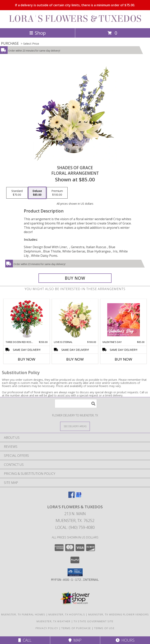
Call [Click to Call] (25, 640)
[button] (75, 572)
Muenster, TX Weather (53, 621)
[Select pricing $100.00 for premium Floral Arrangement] (57, 193)
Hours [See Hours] (125, 640)
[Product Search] (76, 404)
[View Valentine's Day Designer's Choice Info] (124, 320)
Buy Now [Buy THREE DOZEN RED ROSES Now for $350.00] (27, 359)
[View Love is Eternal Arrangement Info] (75, 320)
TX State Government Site (93, 621)
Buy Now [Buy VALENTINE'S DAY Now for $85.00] (123, 359)
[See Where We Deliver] (75, 426)
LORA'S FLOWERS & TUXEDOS (75, 19)
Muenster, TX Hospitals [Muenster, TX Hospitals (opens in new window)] (67, 614)
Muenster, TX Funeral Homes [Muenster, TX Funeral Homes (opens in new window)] (23, 614)
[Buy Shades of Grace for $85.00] (75, 278)
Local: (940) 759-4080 (75, 527)
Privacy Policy (47, 628)
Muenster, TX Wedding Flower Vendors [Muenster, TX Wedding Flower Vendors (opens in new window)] (119, 614)
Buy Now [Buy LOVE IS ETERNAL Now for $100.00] (75, 359)
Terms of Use (104, 628)
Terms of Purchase (76, 628)
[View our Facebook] (71, 497)
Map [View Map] (75, 640)
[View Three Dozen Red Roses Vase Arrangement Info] (27, 320)
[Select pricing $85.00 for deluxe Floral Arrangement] (37, 193)
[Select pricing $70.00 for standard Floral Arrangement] (17, 193)
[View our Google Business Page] (79, 497)
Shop (37, 33)
